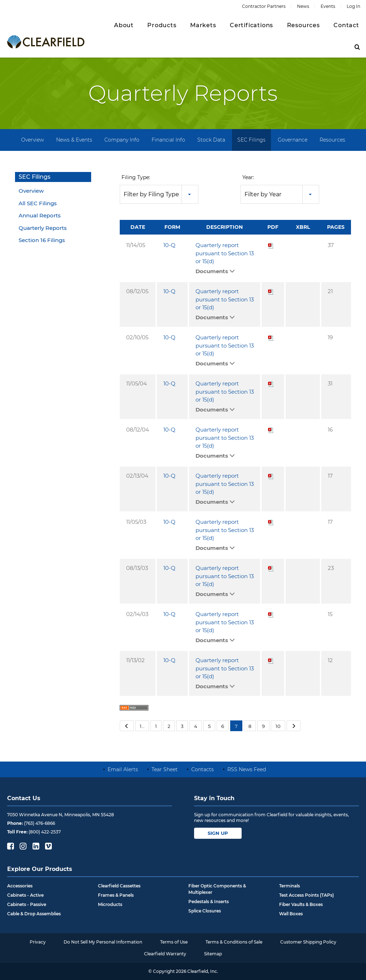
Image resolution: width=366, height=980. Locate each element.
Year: (248, 177)
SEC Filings (251, 140)
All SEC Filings (38, 203)
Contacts (202, 769)
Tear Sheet (165, 769)
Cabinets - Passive (27, 904)
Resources (332, 140)
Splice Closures (205, 911)
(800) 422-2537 (45, 832)
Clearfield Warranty (165, 954)
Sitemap (213, 954)
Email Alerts (123, 769)
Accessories (20, 886)
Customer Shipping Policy (308, 942)
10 (278, 726)
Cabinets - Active (25, 895)
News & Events (74, 140)
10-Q (169, 245)
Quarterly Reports (43, 228)
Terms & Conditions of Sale (234, 942)
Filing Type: (136, 177)
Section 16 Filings (42, 240)
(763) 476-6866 (39, 823)
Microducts (110, 904)
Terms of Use (174, 942)
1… (142, 726)
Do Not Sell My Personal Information (103, 942)
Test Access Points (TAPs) (306, 895)
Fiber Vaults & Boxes (301, 904)
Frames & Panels (116, 895)
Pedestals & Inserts (209, 902)
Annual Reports (40, 215)
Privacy (38, 942)
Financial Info (168, 140)
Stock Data (211, 140)
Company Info (122, 140)
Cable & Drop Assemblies (34, 914)
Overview (33, 140)
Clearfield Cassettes (119, 886)
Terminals (290, 886)
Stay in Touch (214, 798)
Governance (293, 140)
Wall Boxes (291, 914)
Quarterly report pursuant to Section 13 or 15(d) (225, 253)
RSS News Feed (247, 769)
